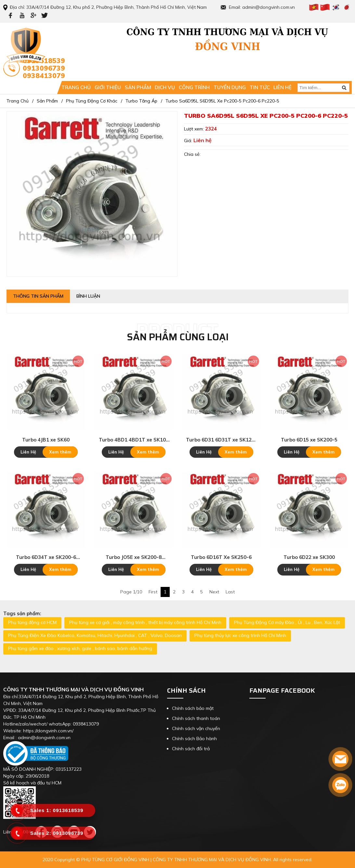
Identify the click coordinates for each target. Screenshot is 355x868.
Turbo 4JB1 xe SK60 (46, 440)
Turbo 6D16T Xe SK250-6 (221, 557)
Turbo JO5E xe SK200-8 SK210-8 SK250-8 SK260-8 (134, 557)
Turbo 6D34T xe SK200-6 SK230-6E (46, 557)
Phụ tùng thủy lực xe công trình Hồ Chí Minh (240, 635)
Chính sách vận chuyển (196, 728)
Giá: (189, 141)
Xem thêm (60, 452)
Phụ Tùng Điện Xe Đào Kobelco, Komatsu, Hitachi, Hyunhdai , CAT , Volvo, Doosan (95, 635)
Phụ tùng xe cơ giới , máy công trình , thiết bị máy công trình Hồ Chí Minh (145, 622)
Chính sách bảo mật (193, 708)
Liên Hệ (28, 452)
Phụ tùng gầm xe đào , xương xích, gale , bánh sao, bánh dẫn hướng (80, 648)
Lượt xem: (195, 129)
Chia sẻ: (192, 154)
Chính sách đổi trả (191, 749)
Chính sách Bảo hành (194, 739)
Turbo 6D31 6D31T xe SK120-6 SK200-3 (221, 440)
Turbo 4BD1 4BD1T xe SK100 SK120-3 (134, 440)
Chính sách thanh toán (196, 718)
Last (230, 592)
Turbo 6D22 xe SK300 (309, 557)
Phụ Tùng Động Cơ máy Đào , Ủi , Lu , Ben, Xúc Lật (287, 622)
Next (214, 592)
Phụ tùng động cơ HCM (32, 622)
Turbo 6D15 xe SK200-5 (309, 440)
